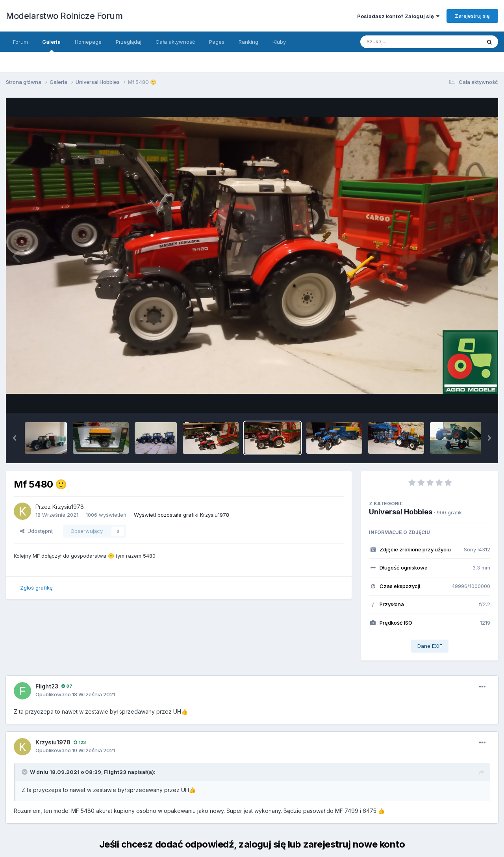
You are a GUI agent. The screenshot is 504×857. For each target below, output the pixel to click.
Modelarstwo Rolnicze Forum (64, 16)
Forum (20, 42)
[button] (15, 438)
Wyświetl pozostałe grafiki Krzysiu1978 (182, 515)
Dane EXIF (430, 646)
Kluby (279, 42)
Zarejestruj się (472, 16)
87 (67, 686)
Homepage (88, 42)
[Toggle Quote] (25, 772)
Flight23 (47, 686)
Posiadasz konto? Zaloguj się (398, 16)
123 (80, 742)
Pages (217, 42)
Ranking (248, 42)
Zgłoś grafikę (36, 588)
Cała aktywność (175, 42)
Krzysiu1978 (68, 507)
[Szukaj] (401, 42)
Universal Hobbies (401, 512)
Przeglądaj (129, 42)
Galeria (51, 45)
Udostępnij (37, 531)
